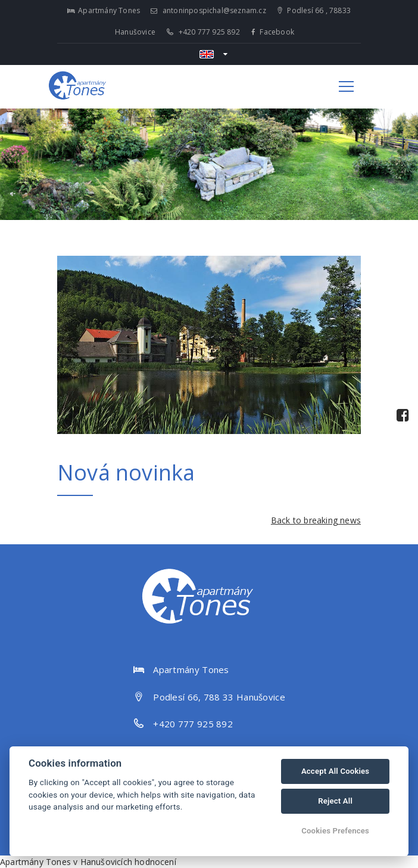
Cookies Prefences (335, 831)
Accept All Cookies (335, 771)
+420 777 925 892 (203, 32)
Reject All (335, 801)
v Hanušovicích (103, 862)
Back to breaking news (316, 520)
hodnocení (155, 862)
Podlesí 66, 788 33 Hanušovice (219, 697)
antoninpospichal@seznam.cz (208, 10)
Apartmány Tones (35, 862)
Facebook (273, 32)
